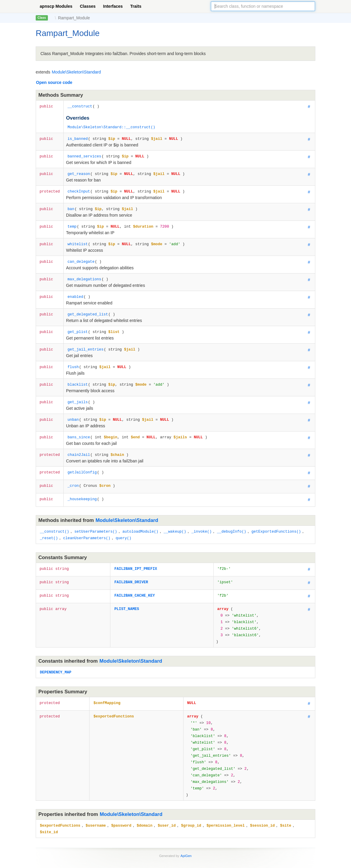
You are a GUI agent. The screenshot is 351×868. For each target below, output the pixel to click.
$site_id (49, 806)
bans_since (79, 426)
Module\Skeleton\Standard (76, 72)
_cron (73, 473)
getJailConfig (82, 460)
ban (71, 205)
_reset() (49, 525)
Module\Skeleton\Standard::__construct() (111, 126)
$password (121, 800)
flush (73, 358)
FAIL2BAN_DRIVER (131, 568)
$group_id (191, 800)
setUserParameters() (96, 519)
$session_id (262, 800)
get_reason (79, 171)
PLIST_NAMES (127, 595)
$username (96, 800)
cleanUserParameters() (87, 525)
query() (124, 525)
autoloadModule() (140, 519)
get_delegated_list (88, 307)
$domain (144, 800)
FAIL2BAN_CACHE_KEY (134, 582)
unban (73, 409)
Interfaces (113, 6)
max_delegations (84, 273)
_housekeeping (82, 486)
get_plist (78, 324)
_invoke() (201, 519)
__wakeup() (175, 519)
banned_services (84, 154)
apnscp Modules (56, 6)
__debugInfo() (231, 519)
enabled (75, 290)
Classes (88, 6)
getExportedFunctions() (276, 519)
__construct (80, 106)
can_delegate (81, 256)
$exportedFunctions (114, 698)
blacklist (78, 375)
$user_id (167, 800)
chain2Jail (79, 443)
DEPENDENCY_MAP (56, 655)
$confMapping (107, 685)
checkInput (79, 188)
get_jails (78, 392)
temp (72, 222)
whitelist (78, 239)
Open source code (54, 82)
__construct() (54, 519)
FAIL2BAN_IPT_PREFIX (136, 555)
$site (286, 800)
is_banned (78, 137)
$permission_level (225, 800)
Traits (136, 6)
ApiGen (186, 829)
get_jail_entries (86, 341)
